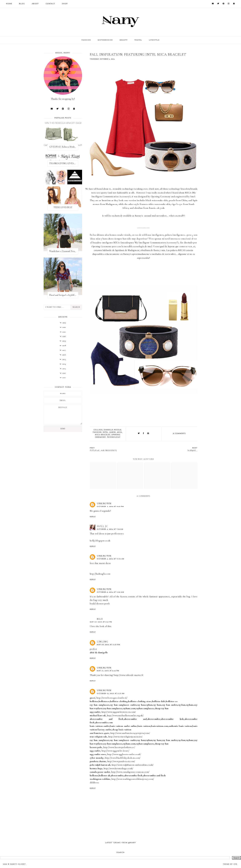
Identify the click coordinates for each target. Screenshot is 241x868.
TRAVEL (138, 40)
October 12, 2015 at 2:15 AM (111, 694)
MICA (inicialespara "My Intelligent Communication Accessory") (146, 243)
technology (114, 437)
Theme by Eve (230, 864)
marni (113, 432)
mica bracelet (103, 435)
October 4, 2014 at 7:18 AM (110, 529)
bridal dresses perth (100, 604)
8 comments (179, 434)
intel (106, 432)
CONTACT (50, 4)
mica (120, 432)
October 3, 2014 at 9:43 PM (110, 507)
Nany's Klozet (18, 864)
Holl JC (102, 526)
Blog (22, 4)
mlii (100, 619)
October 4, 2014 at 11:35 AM (111, 559)
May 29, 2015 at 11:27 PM (108, 645)
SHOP (65, 4)
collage (98, 430)
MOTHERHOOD (105, 40)
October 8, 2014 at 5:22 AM (110, 592)
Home (9, 4)
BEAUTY (124, 40)
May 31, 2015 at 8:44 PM (108, 671)
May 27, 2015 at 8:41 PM (101, 622)
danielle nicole (113, 430)
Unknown (104, 503)
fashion (97, 432)
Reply (93, 517)
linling (103, 642)
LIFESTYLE (154, 40)
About (35, 4)
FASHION (86, 40)
